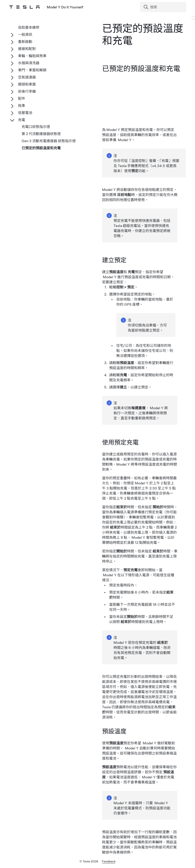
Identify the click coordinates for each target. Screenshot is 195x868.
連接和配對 (27, 49)
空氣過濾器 (27, 77)
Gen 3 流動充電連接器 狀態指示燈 (49, 141)
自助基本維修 (29, 27)
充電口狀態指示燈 (36, 127)
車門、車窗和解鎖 (32, 70)
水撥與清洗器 (29, 63)
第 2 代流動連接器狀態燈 (41, 134)
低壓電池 (25, 113)
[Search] (164, 7)
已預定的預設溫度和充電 (41, 148)
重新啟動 (25, 42)
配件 (22, 99)
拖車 (22, 106)
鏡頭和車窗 (27, 84)
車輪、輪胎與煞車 (32, 56)
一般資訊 (25, 35)
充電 (22, 120)
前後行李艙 (27, 91)
